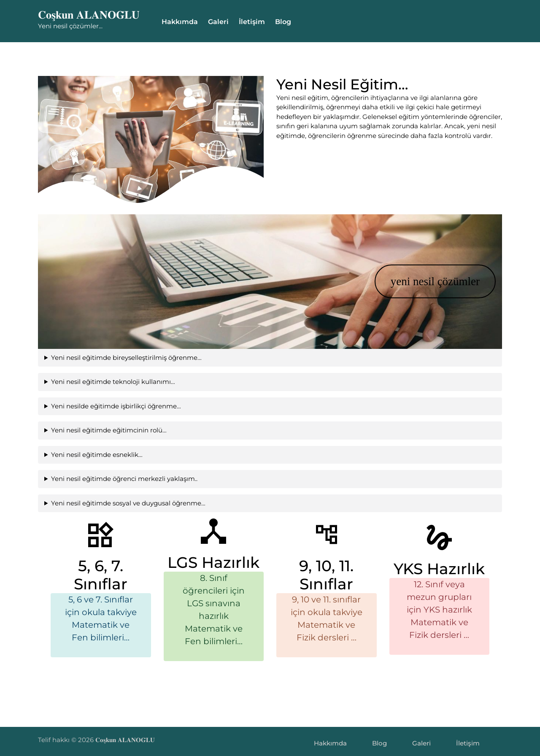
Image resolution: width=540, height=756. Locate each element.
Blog (283, 22)
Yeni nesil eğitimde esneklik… (88, 455)
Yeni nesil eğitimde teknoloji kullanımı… (104, 382)
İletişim (252, 22)
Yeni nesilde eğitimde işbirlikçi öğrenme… (107, 406)
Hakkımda (180, 22)
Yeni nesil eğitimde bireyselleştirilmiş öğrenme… (117, 358)
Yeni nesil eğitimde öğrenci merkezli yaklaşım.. (115, 479)
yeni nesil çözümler (426, 281)
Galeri (218, 22)
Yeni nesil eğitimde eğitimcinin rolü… (100, 430)
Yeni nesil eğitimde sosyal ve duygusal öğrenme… (119, 503)
